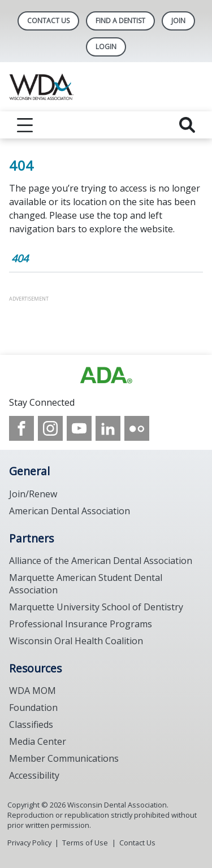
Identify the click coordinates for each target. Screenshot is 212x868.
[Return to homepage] (106, 87)
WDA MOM (33, 691)
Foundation (33, 708)
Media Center (38, 741)
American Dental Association (70, 511)
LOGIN (106, 47)
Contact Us (48, 21)
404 (20, 258)
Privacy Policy (29, 843)
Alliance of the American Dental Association (101, 561)
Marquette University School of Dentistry (96, 607)
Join (178, 21)
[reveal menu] (25, 125)
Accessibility (34, 775)
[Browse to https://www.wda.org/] (106, 375)
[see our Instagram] (50, 428)
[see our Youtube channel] (79, 428)
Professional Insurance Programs (81, 624)
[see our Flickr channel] (137, 428)
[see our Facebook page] (21, 428)
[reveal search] (187, 125)
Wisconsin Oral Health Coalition (76, 641)
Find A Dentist (120, 21)
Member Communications (64, 758)
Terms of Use (85, 843)
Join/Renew (33, 494)
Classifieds (31, 724)
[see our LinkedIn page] (108, 428)
